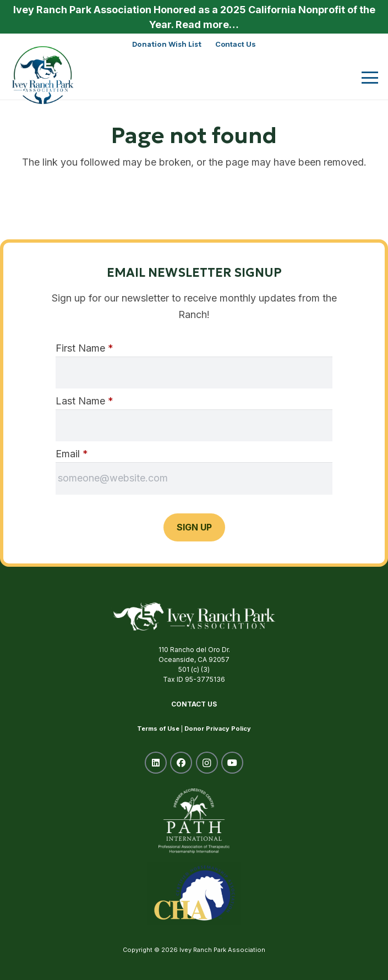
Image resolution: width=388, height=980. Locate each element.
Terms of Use (158, 729)
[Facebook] (181, 763)
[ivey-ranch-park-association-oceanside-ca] (43, 75)
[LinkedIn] (156, 763)
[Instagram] (207, 763)
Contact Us (194, 704)
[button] (370, 78)
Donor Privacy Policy (218, 729)
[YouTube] (232, 763)
